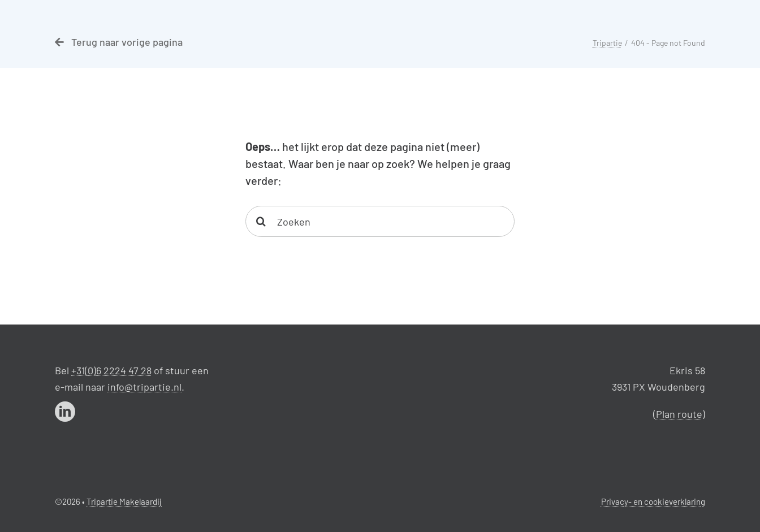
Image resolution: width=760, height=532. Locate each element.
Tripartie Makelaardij (124, 501)
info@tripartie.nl (144, 387)
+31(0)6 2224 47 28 (111, 370)
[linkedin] (65, 412)
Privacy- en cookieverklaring (653, 501)
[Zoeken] (380, 221)
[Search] (261, 221)
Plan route (679, 414)
